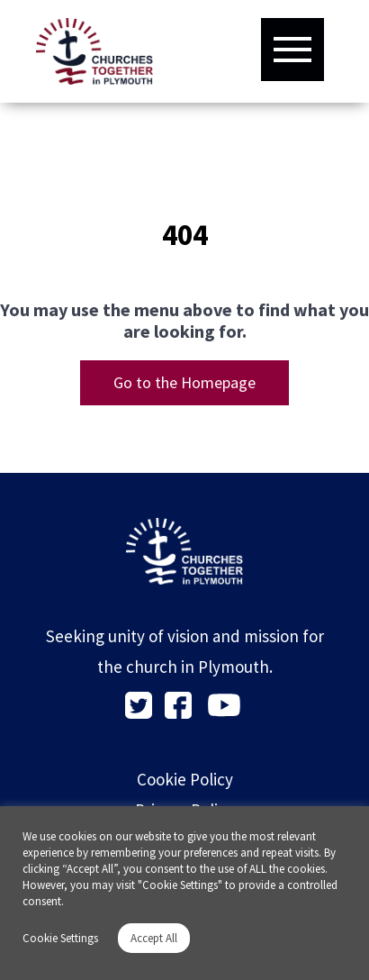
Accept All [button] (154, 938)
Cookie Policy (185, 779)
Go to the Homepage (184, 382)
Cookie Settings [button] (60, 938)
